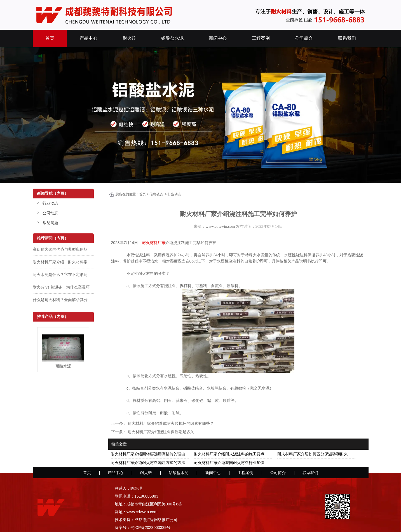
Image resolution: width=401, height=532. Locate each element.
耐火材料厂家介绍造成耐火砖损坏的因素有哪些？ (170, 423)
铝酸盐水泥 (172, 38)
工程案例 (261, 38)
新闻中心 (218, 38)
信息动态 (156, 194)
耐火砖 (129, 38)
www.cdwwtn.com (220, 227)
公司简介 (304, 38)
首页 (50, 38)
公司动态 (50, 213)
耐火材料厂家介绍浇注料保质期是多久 (161, 432)
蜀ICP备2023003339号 (150, 528)
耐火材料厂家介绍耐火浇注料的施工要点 (229, 454)
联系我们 (347, 38)
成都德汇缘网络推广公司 (156, 520)
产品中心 (88, 38)
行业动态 (50, 203)
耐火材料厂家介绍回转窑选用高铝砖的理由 (148, 454)
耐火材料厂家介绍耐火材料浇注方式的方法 (148, 463)
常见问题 (50, 223)
